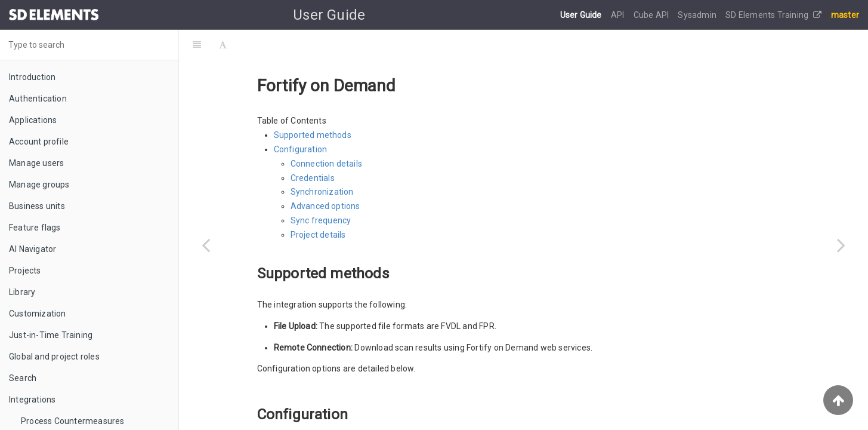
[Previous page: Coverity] (206, 245)
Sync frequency (321, 220)
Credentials (313, 178)
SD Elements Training (773, 15)
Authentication (38, 99)
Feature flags (35, 228)
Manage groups (39, 185)
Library (22, 292)
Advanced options (325, 206)
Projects (25, 271)
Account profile (39, 142)
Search (23, 378)
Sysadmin (698, 15)
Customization (38, 314)
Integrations (32, 400)
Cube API (652, 15)
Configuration (301, 149)
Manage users (36, 163)
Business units (37, 206)
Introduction (32, 77)
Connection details (327, 164)
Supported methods (313, 135)
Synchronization (322, 192)
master (845, 15)
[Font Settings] (223, 45)
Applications (33, 120)
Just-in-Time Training (51, 335)
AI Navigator (33, 249)
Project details (318, 235)
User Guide (582, 15)
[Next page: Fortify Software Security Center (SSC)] (841, 245)
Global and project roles (54, 357)
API (619, 15)
